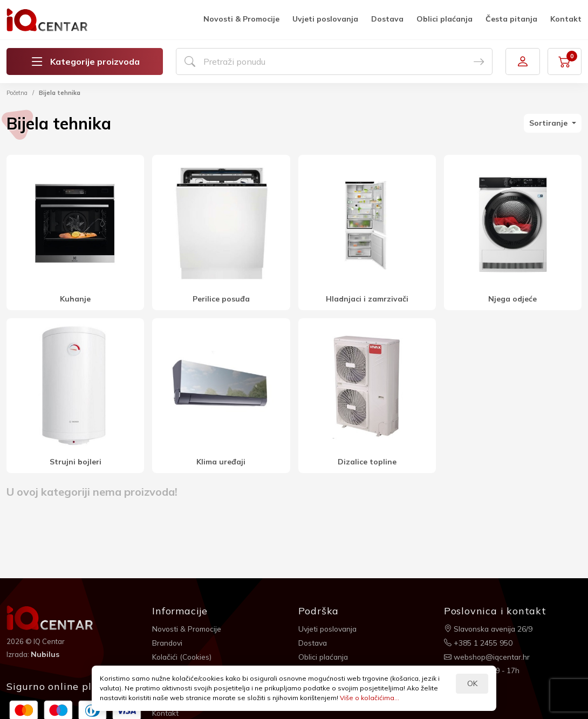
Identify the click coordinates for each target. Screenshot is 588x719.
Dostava (387, 19)
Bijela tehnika (60, 93)
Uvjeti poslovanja (325, 19)
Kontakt (566, 19)
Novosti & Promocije (241, 19)
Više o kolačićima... (370, 698)
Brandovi (168, 642)
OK (472, 683)
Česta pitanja (511, 19)
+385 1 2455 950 (478, 642)
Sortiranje (549, 123)
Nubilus (45, 654)
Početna (17, 93)
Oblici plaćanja (445, 19)
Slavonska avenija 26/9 (490, 628)
